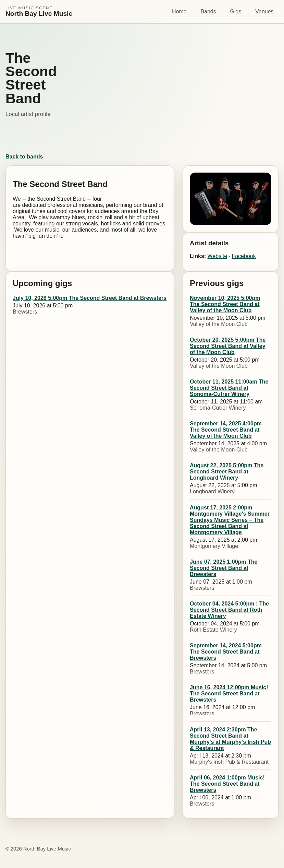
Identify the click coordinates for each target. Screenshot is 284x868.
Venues (264, 11)
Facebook (244, 256)
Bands (208, 11)
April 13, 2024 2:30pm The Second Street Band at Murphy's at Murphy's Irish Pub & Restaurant (230, 739)
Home (179, 11)
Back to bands (24, 157)
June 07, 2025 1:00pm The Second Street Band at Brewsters (224, 568)
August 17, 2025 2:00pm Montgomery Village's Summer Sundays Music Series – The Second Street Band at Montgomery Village (230, 520)
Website (218, 256)
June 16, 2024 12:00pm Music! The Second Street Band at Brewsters (229, 694)
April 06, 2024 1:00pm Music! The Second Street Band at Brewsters (227, 784)
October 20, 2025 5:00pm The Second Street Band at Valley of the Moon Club (228, 346)
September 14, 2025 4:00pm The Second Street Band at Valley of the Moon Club (226, 430)
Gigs (236, 11)
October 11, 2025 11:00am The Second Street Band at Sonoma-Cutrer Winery (229, 388)
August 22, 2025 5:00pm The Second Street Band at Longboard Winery (227, 472)
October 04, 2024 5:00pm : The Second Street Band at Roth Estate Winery (229, 610)
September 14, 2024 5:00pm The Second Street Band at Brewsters (226, 652)
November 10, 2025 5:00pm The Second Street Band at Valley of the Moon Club (225, 304)
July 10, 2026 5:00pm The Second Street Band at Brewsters (90, 298)
